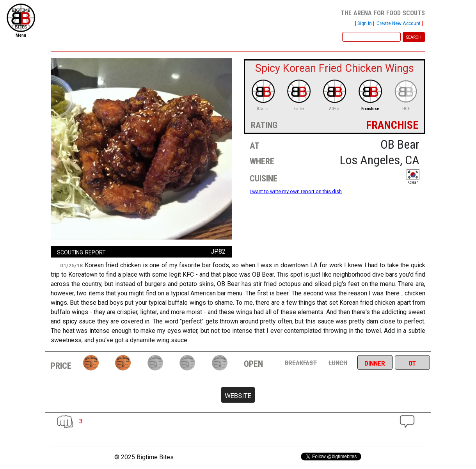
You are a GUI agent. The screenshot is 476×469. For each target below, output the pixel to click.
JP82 (218, 251)
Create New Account (399, 23)
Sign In (365, 23)
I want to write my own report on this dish (296, 191)
